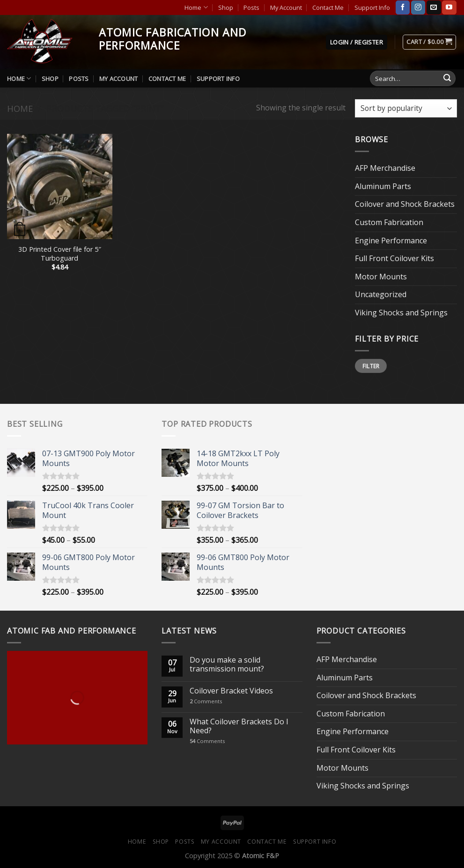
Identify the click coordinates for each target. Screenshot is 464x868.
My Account (286, 7)
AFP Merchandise (385, 168)
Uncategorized (381, 294)
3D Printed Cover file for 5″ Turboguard (60, 254)
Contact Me (328, 7)
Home (196, 7)
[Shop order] (406, 108)
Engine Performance (391, 241)
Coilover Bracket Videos (231, 691)
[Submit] (447, 79)
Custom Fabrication (389, 222)
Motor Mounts (381, 277)
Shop (226, 7)
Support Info (372, 7)
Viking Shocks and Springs (401, 313)
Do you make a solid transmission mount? (227, 664)
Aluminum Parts (383, 186)
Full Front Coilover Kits (394, 258)
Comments (206, 701)
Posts (251, 7)
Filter (371, 366)
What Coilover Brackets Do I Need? (239, 726)
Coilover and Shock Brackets (405, 204)
